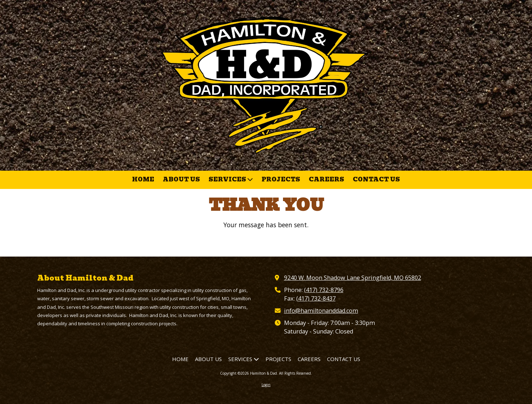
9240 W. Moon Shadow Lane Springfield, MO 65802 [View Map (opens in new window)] (353, 278)
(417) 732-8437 (316, 298)
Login (266, 385)
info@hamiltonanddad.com (321, 311)
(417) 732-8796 (324, 290)
